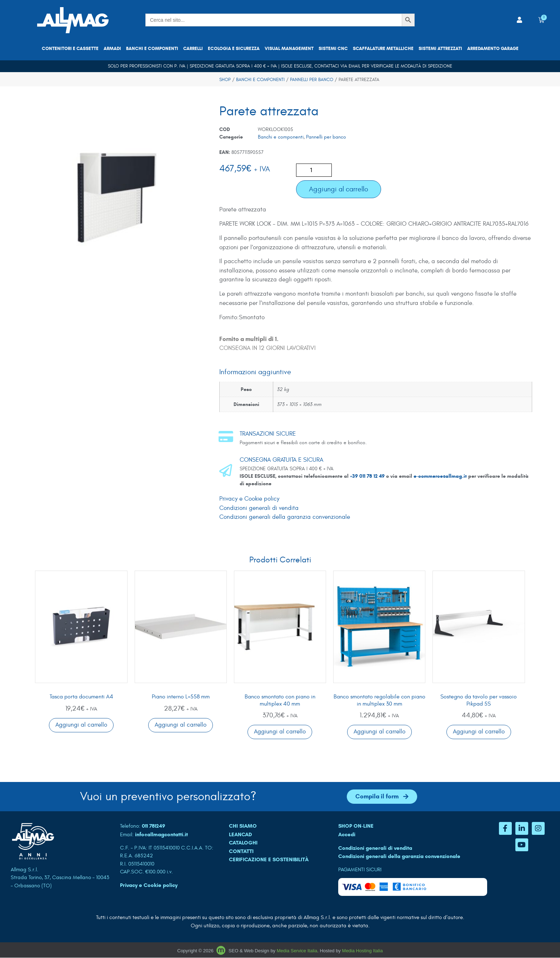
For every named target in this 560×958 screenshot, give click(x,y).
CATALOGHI (243, 843)
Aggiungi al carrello (339, 189)
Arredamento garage (493, 49)
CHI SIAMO (243, 826)
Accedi (347, 834)
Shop (225, 80)
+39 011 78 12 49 (368, 476)
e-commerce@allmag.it (440, 476)
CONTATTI (241, 851)
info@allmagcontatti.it (161, 834)
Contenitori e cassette (70, 49)
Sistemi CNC (333, 49)
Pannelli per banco (312, 80)
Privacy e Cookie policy (249, 499)
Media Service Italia (297, 951)
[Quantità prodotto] (314, 170)
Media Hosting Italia (362, 951)
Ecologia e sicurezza (234, 49)
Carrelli (193, 49)
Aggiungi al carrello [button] (81, 725)
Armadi (112, 49)
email (354, 66)
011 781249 (154, 826)
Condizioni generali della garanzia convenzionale (285, 517)
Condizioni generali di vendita (259, 508)
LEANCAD (241, 834)
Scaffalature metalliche (383, 49)
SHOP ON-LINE (356, 826)
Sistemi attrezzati (440, 49)
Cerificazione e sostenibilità (269, 860)
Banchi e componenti (152, 49)
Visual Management (289, 49)
